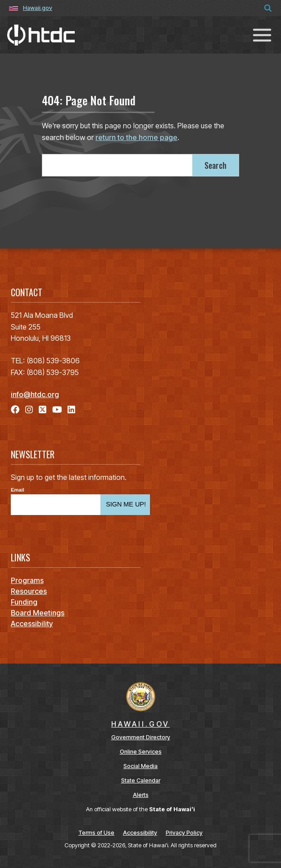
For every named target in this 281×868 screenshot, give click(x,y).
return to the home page (136, 137)
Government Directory (141, 737)
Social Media (140, 766)
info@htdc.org (35, 394)
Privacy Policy (184, 833)
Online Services (141, 752)
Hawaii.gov (38, 8)
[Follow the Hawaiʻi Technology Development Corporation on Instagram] (29, 410)
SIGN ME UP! (126, 504)
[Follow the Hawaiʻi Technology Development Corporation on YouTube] (57, 410)
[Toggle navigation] (262, 35)
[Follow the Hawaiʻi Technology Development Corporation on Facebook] (15, 410)
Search (215, 165)
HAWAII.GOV (140, 724)
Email (18, 490)
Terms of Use (96, 833)
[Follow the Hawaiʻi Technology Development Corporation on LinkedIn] (71, 410)
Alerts (141, 795)
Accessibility (140, 833)
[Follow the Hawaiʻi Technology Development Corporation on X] (43, 410)
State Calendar (141, 780)
